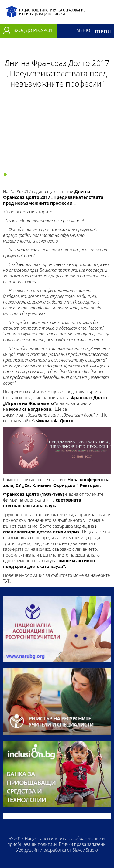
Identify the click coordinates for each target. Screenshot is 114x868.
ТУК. (7, 581)
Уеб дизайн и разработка (41, 850)
